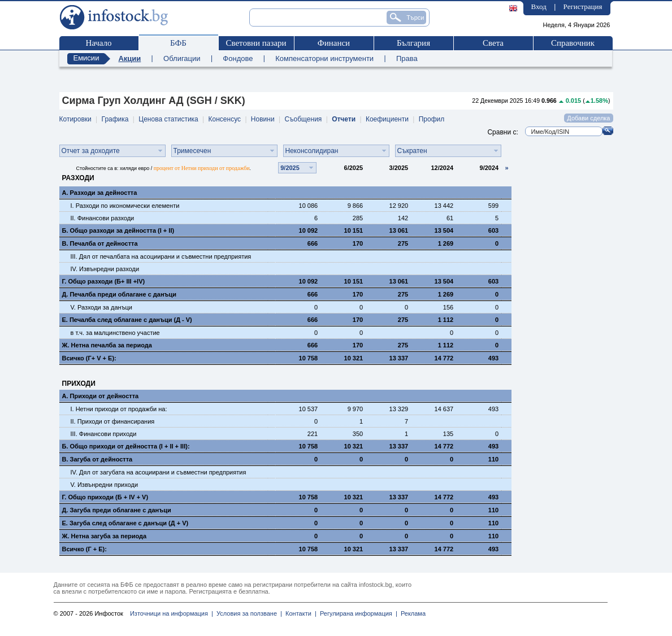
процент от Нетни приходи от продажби (202, 168)
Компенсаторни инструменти (324, 58)
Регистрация (583, 6)
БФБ (178, 43)
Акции (129, 58)
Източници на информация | (172, 613)
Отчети (344, 119)
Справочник (573, 43)
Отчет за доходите (91, 151)
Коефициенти (387, 119)
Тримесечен (192, 151)
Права (407, 58)
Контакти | (299, 613)
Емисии (86, 58)
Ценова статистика (168, 119)
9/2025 (290, 168)
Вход (539, 6)
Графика (115, 119)
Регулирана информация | (357, 613)
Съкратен (412, 151)
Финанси (334, 43)
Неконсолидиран (312, 151)
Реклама (411, 613)
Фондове (238, 58)
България (413, 43)
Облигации (182, 58)
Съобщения (303, 119)
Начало (98, 43)
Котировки (75, 119)
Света (493, 43)
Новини (263, 119)
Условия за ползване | (248, 613)
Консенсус (225, 119)
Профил (432, 119)
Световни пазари (256, 43)
